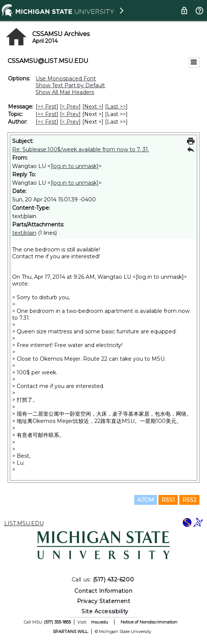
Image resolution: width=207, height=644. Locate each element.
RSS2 (189, 500)
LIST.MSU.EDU (24, 523)
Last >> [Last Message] (116, 107)
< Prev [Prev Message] (70, 107)
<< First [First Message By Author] (47, 122)
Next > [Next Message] (93, 107)
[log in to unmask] (74, 166)
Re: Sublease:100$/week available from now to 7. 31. (81, 149)
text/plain (24, 233)
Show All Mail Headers (65, 92)
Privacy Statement (104, 601)
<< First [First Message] (47, 107)
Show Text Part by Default (70, 85)
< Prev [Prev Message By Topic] (70, 114)
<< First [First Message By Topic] (47, 114)
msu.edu (100, 622)
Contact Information (103, 591)
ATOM (146, 500)
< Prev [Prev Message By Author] (70, 122)
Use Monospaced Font (66, 79)
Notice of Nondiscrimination (149, 622)
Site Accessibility (105, 611)
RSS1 (168, 500)
